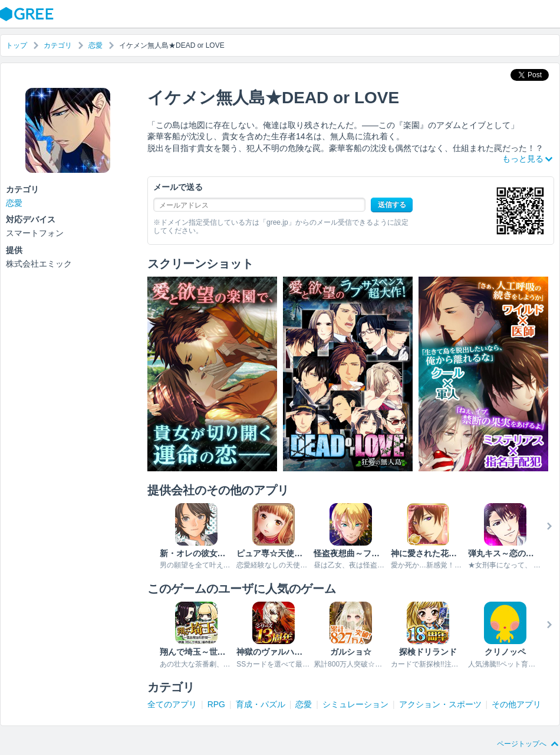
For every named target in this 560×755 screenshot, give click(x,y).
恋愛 (95, 45)
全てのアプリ (172, 704)
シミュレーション (355, 704)
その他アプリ (516, 704)
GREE (28, 14)
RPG (216, 704)
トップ (17, 45)
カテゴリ (58, 45)
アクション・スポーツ (440, 704)
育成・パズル (261, 704)
